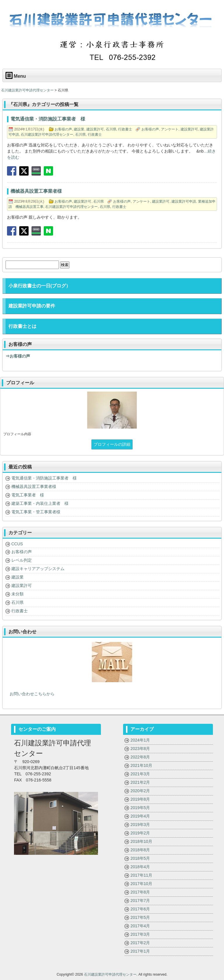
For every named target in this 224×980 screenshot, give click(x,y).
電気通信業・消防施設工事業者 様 (44, 478)
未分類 (17, 594)
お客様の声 (63, 129)
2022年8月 (140, 757)
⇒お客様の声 (18, 356)
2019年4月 (140, 816)
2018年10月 (141, 841)
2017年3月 (140, 934)
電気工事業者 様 (28, 495)
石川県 (111, 129)
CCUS (17, 544)
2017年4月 (140, 926)
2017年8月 (140, 892)
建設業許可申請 (184, 201)
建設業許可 (95, 129)
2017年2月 (140, 943)
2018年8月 (140, 850)
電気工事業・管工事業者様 (36, 512)
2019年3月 (140, 825)
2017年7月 (140, 901)
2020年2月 (140, 791)
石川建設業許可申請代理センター (47, 135)
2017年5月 (140, 917)
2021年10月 (141, 765)
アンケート (170, 129)
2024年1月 (140, 740)
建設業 (79, 129)
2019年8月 (140, 799)
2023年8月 (140, 749)
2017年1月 (140, 951)
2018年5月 (140, 858)
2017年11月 (141, 875)
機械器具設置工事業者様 (34, 487)
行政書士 (125, 129)
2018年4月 (140, 867)
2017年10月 (141, 884)
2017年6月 (140, 909)
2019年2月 (140, 833)
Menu (16, 75)
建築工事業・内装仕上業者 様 (40, 503)
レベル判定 (22, 560)
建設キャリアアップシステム (38, 569)
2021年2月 (140, 782)
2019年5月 (140, 808)
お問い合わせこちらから (30, 694)
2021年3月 (140, 774)
